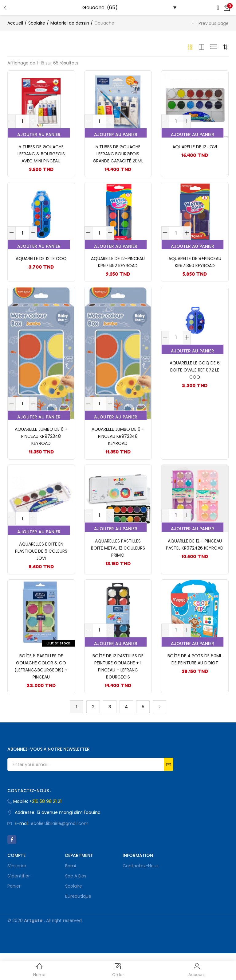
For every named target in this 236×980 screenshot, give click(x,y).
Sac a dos (76, 903)
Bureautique (78, 923)
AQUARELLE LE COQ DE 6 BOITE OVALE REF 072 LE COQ (195, 384)
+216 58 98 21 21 (45, 828)
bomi (71, 892)
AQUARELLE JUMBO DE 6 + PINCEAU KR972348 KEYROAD (41, 450)
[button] (227, 8)
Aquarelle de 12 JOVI (195, 150)
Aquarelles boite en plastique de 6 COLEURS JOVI (41, 570)
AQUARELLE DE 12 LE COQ (41, 267)
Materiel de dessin (70, 23)
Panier (14, 913)
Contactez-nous (141, 892)
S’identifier (19, 903)
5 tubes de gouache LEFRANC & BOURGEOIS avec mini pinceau (41, 157)
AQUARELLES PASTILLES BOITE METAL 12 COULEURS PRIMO (118, 567)
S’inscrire (17, 892)
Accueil (15, 23)
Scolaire (37, 23)
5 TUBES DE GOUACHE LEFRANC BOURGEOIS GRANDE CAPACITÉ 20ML (118, 157)
